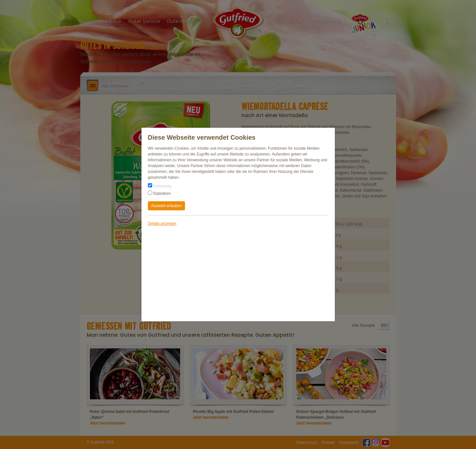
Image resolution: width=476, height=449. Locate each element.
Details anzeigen (162, 224)
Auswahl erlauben (166, 206)
